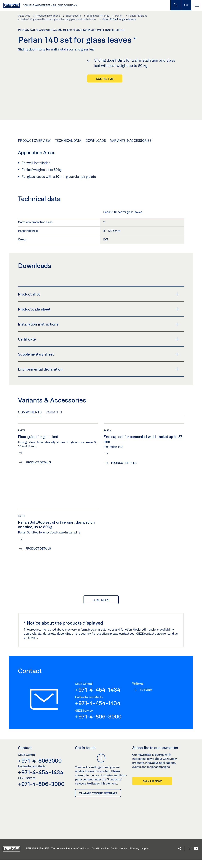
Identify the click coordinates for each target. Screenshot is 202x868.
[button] (180, 857)
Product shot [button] (99, 302)
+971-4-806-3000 (98, 724)
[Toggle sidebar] (186, 5)
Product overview (34, 148)
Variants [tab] (54, 420)
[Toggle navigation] (197, 5)
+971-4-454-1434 (98, 697)
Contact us (105, 79)
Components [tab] (30, 420)
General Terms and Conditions (73, 856)
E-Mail (32, 645)
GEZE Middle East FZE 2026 (40, 856)
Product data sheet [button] (99, 317)
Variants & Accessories (131, 148)
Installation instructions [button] (99, 332)
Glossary (134, 856)
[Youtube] (196, 857)
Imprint (145, 856)
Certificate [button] (99, 347)
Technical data (68, 148)
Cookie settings (119, 856)
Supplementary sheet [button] (99, 362)
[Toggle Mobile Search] (176, 5)
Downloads (96, 148)
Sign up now (152, 789)
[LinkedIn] (190, 857)
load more (101, 608)
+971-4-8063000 (40, 768)
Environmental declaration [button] (99, 377)
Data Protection (100, 856)
